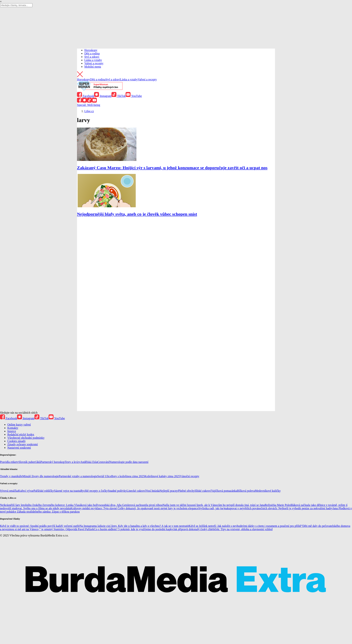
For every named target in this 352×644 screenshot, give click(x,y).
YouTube (134, 96)
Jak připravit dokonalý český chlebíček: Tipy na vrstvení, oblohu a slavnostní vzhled (223, 529)
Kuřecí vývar (26, 491)
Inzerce (12, 431)
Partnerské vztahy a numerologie (78, 476)
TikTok (119, 96)
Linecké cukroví (136, 491)
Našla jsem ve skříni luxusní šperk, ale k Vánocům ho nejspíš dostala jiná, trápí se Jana (214, 505)
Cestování (103, 462)
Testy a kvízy (73, 462)
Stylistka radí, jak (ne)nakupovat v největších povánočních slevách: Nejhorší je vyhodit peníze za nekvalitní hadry (265, 508)
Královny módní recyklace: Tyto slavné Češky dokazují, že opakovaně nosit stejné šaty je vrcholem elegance (134, 508)
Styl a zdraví (92, 57)
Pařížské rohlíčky (44, 491)
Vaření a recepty (94, 63)
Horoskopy (91, 50)
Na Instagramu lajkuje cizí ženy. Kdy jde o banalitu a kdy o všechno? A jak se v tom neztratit (134, 526)
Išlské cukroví (203, 491)
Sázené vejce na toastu (67, 491)
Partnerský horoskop (53, 462)
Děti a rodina (92, 53)
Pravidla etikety (9, 462)
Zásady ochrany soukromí (23, 444)
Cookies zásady (16, 441)
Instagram (103, 96)
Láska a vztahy (93, 60)
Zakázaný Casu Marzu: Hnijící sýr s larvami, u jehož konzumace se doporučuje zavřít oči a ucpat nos (172, 168)
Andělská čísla (89, 462)
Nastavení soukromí (19, 448)
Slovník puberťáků (30, 462)
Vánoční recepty (189, 476)
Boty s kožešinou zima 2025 (128, 476)
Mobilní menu (93, 67)
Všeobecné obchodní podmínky (26, 438)
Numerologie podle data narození (129, 462)
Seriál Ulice (104, 476)
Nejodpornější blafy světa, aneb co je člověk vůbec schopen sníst (137, 214)
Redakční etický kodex (21, 434)
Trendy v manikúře (11, 476)
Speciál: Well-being (89, 105)
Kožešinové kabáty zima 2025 (162, 476)
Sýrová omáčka (9, 491)
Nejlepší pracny (169, 491)
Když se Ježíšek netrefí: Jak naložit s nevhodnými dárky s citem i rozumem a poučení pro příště (245, 526)
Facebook (86, 96)
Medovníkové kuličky (268, 491)
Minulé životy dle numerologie (41, 476)
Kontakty (13, 428)
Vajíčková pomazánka (224, 491)
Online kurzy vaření (19, 425)
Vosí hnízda (153, 491)
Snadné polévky (117, 491)
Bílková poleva (246, 491)
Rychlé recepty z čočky (94, 491)
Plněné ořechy (186, 491)
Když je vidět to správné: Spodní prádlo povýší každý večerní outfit (40, 526)
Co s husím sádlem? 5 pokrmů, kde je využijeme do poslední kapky (134, 529)
